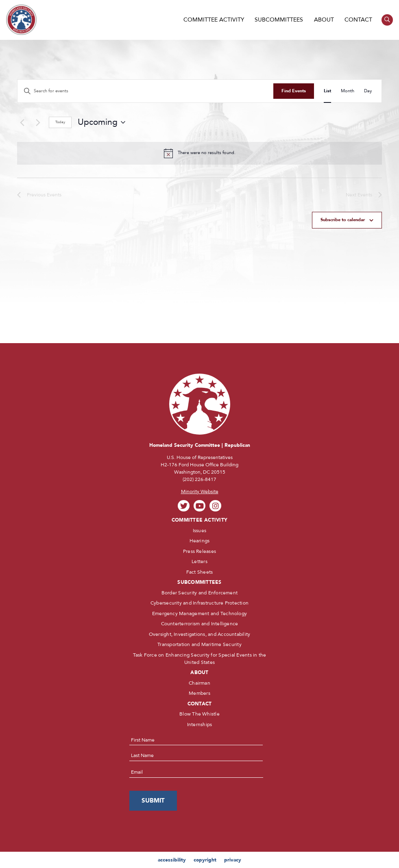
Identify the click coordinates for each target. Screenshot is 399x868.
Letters (199, 561)
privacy (233, 860)
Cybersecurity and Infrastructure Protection (199, 603)
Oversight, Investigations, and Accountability (200, 634)
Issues (199, 531)
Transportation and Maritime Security (199, 644)
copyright (205, 860)
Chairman (199, 683)
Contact (358, 20)
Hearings (200, 541)
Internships (200, 724)
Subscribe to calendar (343, 220)
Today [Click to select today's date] (60, 122)
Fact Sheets (200, 572)
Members (199, 693)
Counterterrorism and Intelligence (200, 624)
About (324, 20)
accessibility (172, 860)
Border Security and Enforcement (199, 593)
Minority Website (200, 492)
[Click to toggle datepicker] (101, 122)
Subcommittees (279, 20)
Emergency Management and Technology (199, 613)
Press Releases (199, 551)
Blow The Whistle (199, 714)
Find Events (294, 91)
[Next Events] (38, 122)
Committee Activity (214, 20)
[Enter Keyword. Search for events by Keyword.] (145, 91)
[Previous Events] (22, 122)
